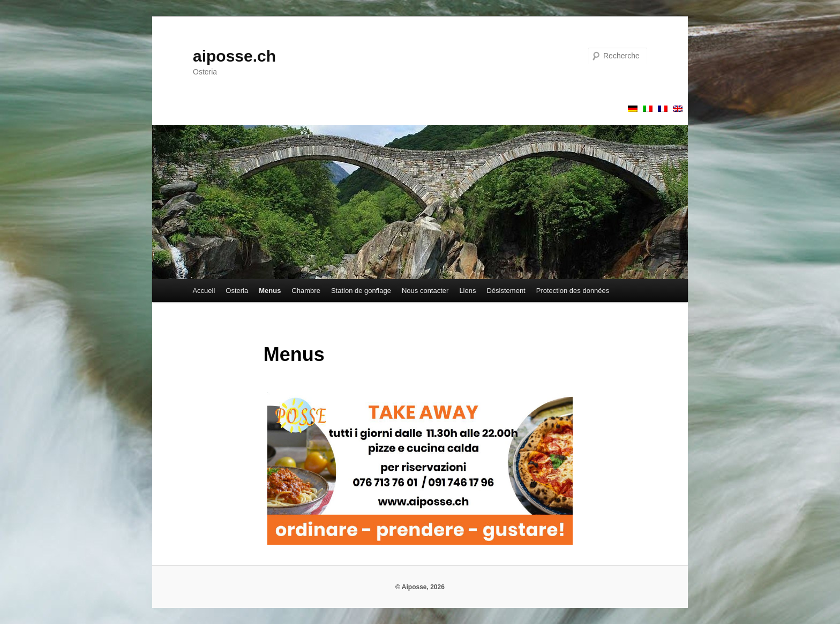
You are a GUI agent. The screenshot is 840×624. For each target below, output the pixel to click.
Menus (270, 291)
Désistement (506, 291)
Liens (467, 291)
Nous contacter (425, 291)
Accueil (204, 291)
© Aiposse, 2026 (420, 587)
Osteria (237, 291)
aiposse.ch (234, 56)
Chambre (306, 291)
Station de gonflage (361, 291)
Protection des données (573, 291)
